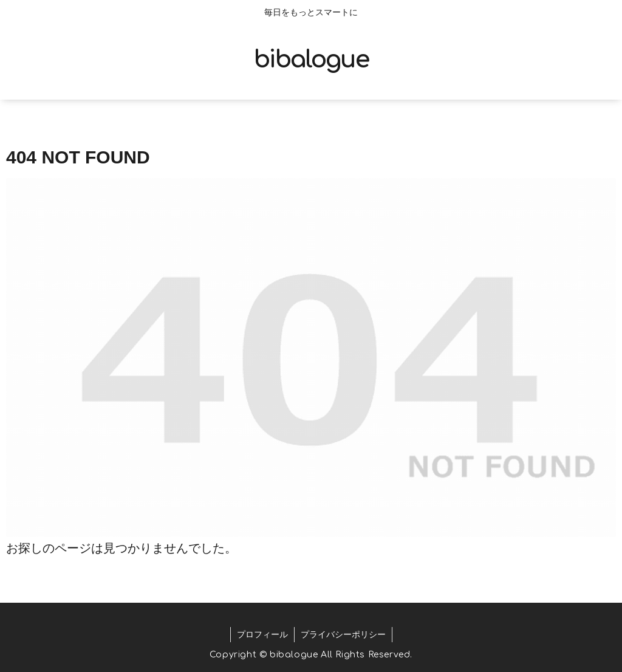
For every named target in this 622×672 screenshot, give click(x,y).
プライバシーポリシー (343, 634)
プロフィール (262, 634)
